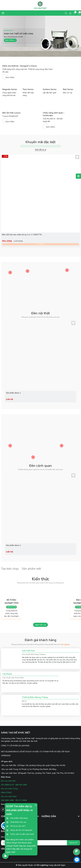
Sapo (63, 865)
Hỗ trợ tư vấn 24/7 (18, 826)
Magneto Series (10, 89)
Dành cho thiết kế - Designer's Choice (20, 66)
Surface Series (50, 89)
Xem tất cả (40, 150)
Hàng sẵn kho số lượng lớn (21, 830)
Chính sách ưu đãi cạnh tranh (22, 834)
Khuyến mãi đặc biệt (40, 142)
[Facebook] (3, 809)
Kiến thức (40, 579)
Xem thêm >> (10, 41)
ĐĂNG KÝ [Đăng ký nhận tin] (73, 843)
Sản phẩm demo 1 (13, 393)
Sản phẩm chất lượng (19, 818)
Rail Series (68, 89)
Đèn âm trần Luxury (11, 113)
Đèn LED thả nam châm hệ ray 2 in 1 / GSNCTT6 (22, 235)
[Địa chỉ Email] (41, 843)
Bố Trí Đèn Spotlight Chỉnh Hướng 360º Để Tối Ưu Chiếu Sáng (11, 601)
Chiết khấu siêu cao (18, 822)
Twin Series (28, 89)
